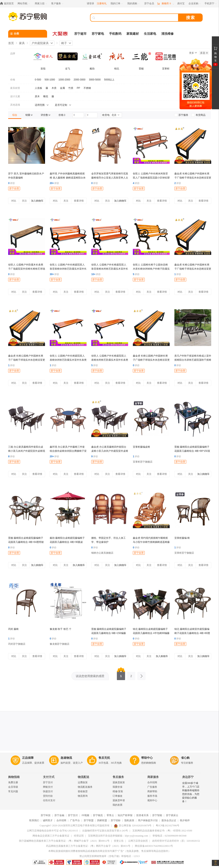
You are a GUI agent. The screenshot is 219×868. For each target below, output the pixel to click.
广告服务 (152, 787)
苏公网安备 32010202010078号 (133, 826)
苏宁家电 (98, 34)
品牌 (13, 54)
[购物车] (166, 4)
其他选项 (15, 105)
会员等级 (13, 787)
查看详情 (79, 201)
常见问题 (13, 791)
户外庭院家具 (40, 43)
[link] (15, 115)
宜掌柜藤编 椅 (182, 538)
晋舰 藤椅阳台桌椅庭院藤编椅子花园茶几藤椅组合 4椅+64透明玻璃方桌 (26, 542)
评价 (12, 183)
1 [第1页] (121, 675)
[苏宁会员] (149, 4)
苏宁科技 (46, 815)
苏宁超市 (80, 34)
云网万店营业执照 (138, 841)
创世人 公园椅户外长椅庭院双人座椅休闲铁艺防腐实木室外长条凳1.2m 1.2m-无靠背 (68, 360)
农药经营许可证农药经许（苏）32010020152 (176, 841)
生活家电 (150, 34)
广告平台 (75, 820)
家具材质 (15, 88)
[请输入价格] (78, 115)
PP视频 (85, 815)
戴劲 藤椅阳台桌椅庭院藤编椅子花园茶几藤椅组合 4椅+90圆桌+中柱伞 (67, 542)
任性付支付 (49, 800)
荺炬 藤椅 (13, 629)
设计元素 (15, 96)
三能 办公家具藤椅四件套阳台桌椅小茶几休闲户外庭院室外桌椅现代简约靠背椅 (27, 451)
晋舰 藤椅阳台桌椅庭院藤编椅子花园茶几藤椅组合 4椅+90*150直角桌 (192, 451)
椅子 (64, 43)
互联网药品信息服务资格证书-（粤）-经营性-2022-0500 (162, 831)
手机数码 (115, 34)
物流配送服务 (85, 787)
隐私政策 (129, 820)
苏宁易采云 (172, 815)
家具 (22, 43)
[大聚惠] (60, 34)
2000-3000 (80, 80)
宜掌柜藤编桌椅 (141, 447)
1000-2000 (64, 80)
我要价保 (117, 787)
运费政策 (83, 782)
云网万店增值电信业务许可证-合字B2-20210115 (52, 831)
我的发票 (117, 805)
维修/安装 (118, 791)
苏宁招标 (116, 820)
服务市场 (152, 796)
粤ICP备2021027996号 (168, 826)
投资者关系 (142, 815)
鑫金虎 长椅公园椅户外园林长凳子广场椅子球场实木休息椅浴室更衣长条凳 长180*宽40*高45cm (193, 178)
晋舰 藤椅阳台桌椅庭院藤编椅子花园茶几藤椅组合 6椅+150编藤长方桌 (109, 633)
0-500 (38, 80)
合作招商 (152, 782)
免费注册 (13, 782)
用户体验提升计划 (148, 820)
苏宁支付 (48, 782)
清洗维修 (167, 34)
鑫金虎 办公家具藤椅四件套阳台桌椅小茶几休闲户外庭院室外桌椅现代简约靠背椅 (110, 451)
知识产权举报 (125, 815)
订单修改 (117, 796)
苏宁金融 (59, 815)
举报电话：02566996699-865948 (169, 836)
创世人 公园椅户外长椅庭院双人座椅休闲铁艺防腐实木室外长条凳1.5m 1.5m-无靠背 (110, 360)
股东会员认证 (169, 820)
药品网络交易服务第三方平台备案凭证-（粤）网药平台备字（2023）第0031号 (88, 846)
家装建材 (133, 34)
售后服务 (118, 777)
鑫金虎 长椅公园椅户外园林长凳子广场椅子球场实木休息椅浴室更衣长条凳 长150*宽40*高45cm (27, 360)
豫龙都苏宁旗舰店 (60, 644)
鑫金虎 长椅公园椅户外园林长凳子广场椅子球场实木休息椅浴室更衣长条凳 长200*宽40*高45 (151, 360)
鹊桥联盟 (102, 820)
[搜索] (137, 18)
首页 (11, 43)
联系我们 (34, 820)
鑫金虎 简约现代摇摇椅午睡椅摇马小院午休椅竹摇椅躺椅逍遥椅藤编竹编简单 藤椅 (151, 542)
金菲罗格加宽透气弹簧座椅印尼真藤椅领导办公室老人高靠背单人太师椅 (110, 178)
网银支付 (48, 787)
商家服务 (153, 777)
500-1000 (50, 80)
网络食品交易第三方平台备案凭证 (51, 836)
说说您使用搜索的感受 (90, 676)
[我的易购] (134, 4)
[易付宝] (181, 4)
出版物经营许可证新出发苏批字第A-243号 (105, 831)
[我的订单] (117, 4)
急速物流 (66, 758)
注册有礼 (102, 3)
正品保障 (28, 758)
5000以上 (109, 80)
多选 (204, 53)
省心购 (185, 758)
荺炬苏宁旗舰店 (17, 644)
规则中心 (152, 800)
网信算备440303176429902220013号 (154, 846)
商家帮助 (152, 791)
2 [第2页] (131, 675)
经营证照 (79, 836)
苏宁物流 (98, 815)
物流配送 (84, 777)
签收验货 (83, 791)
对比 (14, 201)
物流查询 (83, 796)
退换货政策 (119, 782)
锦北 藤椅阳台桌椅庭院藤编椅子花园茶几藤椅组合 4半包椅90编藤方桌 (151, 633)
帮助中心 (147, 758)
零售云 (110, 815)
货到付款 (48, 796)
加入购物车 (37, 201)
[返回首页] (8, 4)
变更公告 (119, 841)
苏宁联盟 (89, 820)
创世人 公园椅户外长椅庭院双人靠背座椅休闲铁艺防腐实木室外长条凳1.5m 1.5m (68, 269)
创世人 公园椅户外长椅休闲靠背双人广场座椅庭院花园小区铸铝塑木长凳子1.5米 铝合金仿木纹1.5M (151, 178)
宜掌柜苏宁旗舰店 (143, 462)
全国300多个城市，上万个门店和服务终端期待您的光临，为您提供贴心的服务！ (191, 792)
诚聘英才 (48, 820)
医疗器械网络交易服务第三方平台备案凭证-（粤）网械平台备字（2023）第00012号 (64, 841)
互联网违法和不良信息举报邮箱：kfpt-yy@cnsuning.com (118, 836)
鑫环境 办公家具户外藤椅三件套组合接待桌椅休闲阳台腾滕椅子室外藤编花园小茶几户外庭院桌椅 (68, 451)
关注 (24, 201)
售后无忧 (104, 758)
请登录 (90, 3)
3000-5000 (95, 80)
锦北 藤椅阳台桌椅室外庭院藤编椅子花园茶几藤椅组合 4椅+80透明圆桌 (192, 633)
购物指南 (14, 777)
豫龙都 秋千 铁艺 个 (61, 629)
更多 (193, 53)
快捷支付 (48, 791)
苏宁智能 (157, 815)
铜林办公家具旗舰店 (102, 553)
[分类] (28, 34)
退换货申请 (119, 800)
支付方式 (49, 777)
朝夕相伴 (185, 820)
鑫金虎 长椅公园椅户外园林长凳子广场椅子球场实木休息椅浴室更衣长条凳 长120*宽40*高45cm (193, 269)
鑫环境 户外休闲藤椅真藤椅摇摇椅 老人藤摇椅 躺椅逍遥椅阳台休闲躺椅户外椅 (68, 178)
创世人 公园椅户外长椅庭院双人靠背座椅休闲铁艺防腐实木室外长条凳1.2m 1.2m (110, 269)
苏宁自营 (14, 189)
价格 (13, 80)
